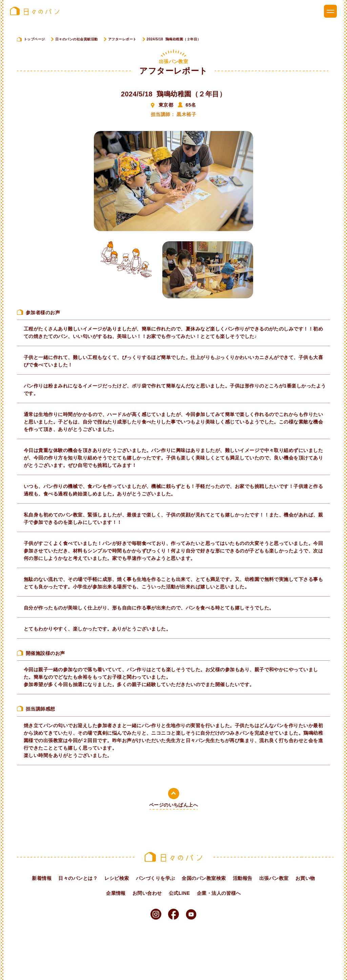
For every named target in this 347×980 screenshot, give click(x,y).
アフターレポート (122, 39)
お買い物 (305, 878)
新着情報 (42, 878)
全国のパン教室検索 (204, 878)
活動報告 (243, 878)
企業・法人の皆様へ (219, 893)
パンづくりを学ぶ (156, 878)
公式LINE (179, 893)
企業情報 (116, 893)
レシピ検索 (117, 878)
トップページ (34, 39)
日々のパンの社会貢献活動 (77, 39)
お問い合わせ (147, 893)
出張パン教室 (274, 878)
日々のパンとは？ (78, 878)
